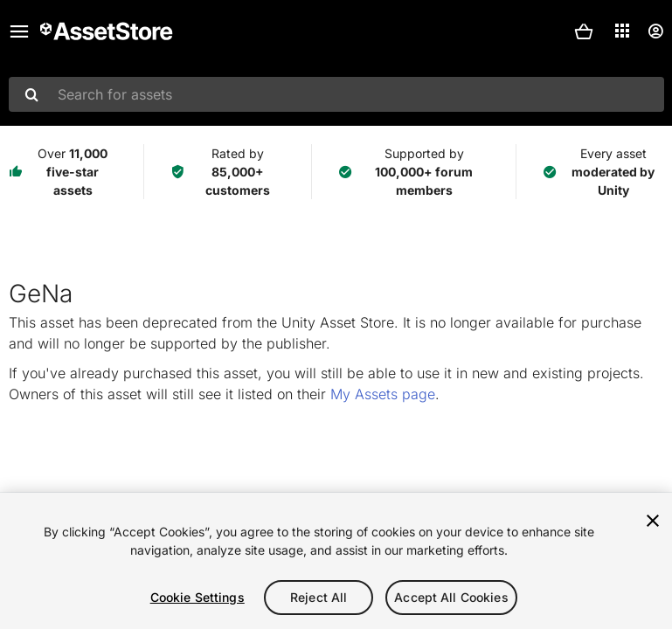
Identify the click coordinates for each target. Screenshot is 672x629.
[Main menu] (19, 31)
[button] (584, 31)
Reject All (319, 597)
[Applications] (622, 31)
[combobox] (336, 94)
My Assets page (383, 394)
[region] (336, 561)
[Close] (653, 521)
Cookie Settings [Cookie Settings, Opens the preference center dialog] (197, 597)
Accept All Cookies (451, 597)
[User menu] (655, 31)
